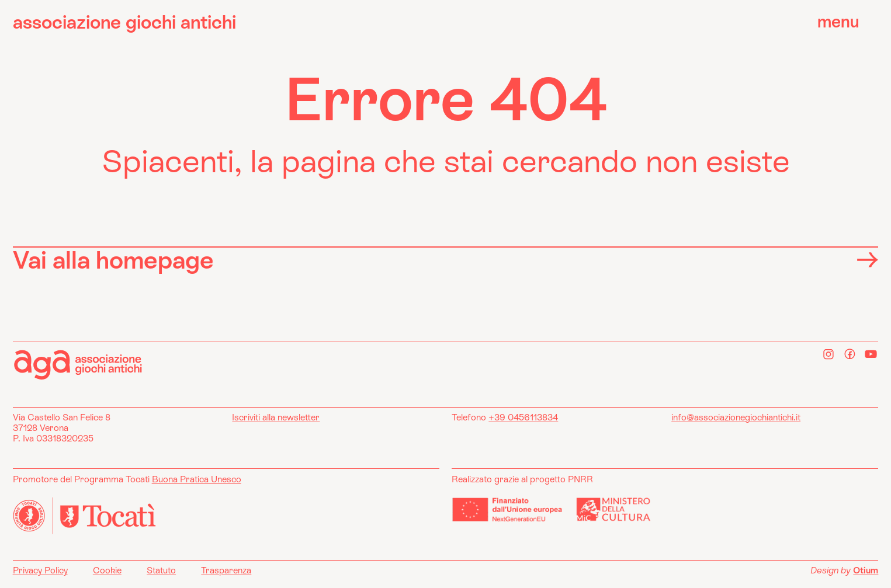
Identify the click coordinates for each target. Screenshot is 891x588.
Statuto (161, 570)
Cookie (107, 570)
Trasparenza (226, 570)
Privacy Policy (40, 570)
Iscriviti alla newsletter (276, 417)
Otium (866, 570)
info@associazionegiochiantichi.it (736, 417)
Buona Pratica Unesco (197, 479)
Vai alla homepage (446, 259)
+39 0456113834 (523, 417)
